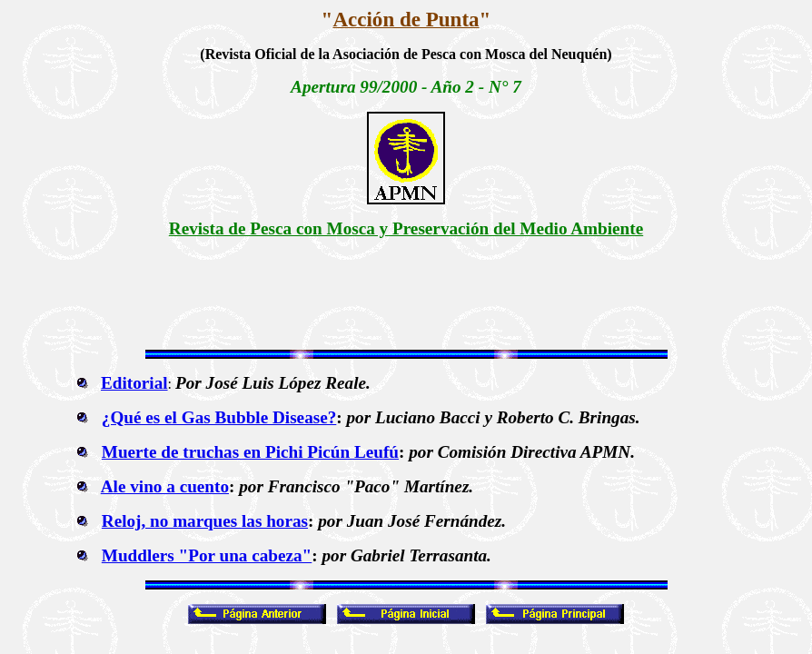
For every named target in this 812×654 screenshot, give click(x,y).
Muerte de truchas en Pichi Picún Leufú (250, 452)
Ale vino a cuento (165, 486)
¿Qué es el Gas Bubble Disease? (219, 417)
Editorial (134, 383)
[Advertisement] (406, 294)
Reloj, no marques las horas (205, 521)
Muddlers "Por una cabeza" (207, 555)
